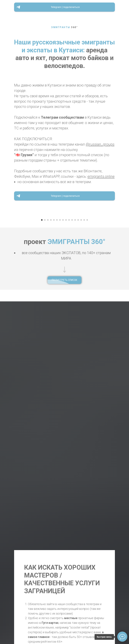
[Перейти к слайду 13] (78, 359)
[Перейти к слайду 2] (45, 359)
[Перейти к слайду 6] (57, 359)
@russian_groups (100, 144)
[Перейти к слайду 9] (66, 359)
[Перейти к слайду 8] (63, 359)
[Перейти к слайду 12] (75, 359)
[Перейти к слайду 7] (60, 359)
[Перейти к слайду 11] (72, 359)
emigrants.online (101, 176)
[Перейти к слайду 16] (87, 359)
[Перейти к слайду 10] (69, 359)
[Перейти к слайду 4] (51, 359)
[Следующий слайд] (124, 284)
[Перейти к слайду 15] (84, 359)
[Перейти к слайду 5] (54, 359)
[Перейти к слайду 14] (81, 359)
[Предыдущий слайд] (5, 284)
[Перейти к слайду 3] (48, 359)
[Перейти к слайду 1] (42, 359)
